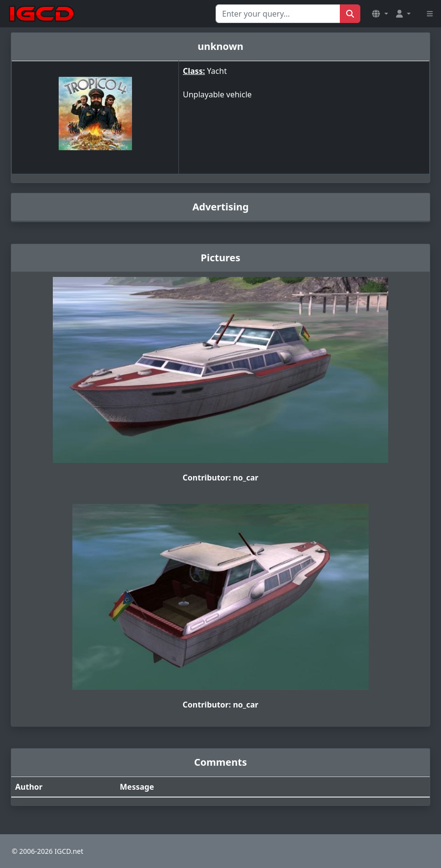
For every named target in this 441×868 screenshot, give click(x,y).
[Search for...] (278, 14)
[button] (380, 14)
